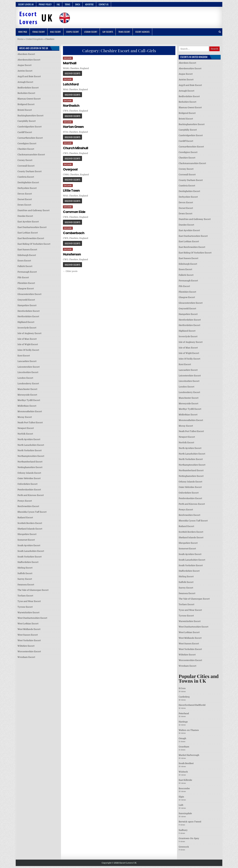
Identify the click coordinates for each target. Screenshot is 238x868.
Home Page (23, 32)
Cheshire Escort (26, 149)
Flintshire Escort (26, 283)
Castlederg (184, 697)
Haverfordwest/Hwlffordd (192, 705)
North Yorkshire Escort (30, 450)
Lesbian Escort (91, 32)
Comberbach (74, 233)
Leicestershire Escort (29, 367)
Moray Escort (25, 417)
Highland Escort (26, 322)
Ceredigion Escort (27, 143)
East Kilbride (185, 780)
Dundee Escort (25, 216)
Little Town (71, 190)
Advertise (89, 4)
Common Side (74, 212)
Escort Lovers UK (26, 4)
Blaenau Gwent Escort (29, 99)
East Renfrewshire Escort (31, 238)
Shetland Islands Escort (30, 529)
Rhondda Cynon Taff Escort (32, 512)
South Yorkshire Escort (30, 557)
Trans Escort (124, 32)
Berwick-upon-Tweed (190, 822)
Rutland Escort (25, 518)
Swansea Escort (26, 585)
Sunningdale (185, 813)
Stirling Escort (25, 568)
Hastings (183, 722)
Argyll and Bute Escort (29, 76)
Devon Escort (25, 194)
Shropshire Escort (27, 534)
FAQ (58, 4)
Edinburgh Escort (27, 255)
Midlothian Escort (27, 406)
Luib (181, 805)
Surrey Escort (25, 579)
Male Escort (55, 32)
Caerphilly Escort (27, 121)
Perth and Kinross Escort (31, 495)
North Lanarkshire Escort (31, 445)
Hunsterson (72, 254)
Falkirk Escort (25, 266)
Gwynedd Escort (26, 300)
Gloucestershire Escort (29, 294)
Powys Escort (25, 501)
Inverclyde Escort (27, 328)
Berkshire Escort (26, 93)
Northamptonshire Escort (31, 456)
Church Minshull (76, 148)
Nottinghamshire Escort (30, 467)
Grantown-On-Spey (189, 838)
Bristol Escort (25, 110)
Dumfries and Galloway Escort (33, 210)
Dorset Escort (25, 199)
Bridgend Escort (26, 104)
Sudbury (183, 830)
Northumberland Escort (30, 462)
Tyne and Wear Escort (29, 601)
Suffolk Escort (25, 573)
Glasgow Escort (26, 289)
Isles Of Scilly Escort (28, 350)
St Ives (182, 688)
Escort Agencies (142, 32)
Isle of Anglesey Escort (29, 333)
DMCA (78, 4)
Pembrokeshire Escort (29, 490)
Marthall (70, 63)
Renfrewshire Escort (28, 506)
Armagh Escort (25, 82)
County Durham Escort (30, 171)
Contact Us (104, 4)
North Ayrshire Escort (29, 439)
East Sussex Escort (27, 250)
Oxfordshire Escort (27, 484)
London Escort (25, 378)
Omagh (182, 738)
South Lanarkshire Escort (31, 551)
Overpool (70, 169)
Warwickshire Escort (28, 613)
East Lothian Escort (28, 233)
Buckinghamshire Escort (30, 116)
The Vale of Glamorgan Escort (33, 590)
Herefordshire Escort (29, 311)
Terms (67, 4)
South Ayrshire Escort (29, 545)
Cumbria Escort (26, 177)
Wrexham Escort (26, 657)
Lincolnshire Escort (28, 372)
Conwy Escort (25, 160)
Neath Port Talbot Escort (30, 423)
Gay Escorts (108, 32)
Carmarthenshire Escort (30, 138)
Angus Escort (24, 65)
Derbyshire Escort (27, 188)
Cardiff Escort (25, 132)
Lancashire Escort (27, 361)
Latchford (71, 84)
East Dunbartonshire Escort (32, 227)
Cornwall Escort (26, 166)
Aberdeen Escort (26, 54)
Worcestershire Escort (29, 651)
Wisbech (183, 772)
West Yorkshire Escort (29, 640)
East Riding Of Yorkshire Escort (34, 244)
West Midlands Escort (29, 629)
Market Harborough (189, 755)
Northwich (71, 106)
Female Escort (39, 32)
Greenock (184, 847)
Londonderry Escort (28, 384)
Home (20, 39)
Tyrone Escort (25, 607)
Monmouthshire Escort (30, 411)
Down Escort (24, 205)
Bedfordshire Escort (28, 88)
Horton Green (73, 127)
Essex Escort (24, 261)
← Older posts (70, 271)
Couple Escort (72, 32)
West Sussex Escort (28, 635)
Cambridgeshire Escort (30, 127)
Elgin (181, 797)
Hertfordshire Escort (28, 316)
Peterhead (184, 713)
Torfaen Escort (25, 596)
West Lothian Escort (28, 624)
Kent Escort (24, 356)
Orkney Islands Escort (29, 473)
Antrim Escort (25, 71)
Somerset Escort (26, 540)
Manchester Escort (27, 389)
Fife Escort (23, 277)
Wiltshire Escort (26, 646)
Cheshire (68, 58)
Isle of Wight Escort (28, 344)
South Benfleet (186, 763)
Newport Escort (26, 428)
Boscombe (184, 788)
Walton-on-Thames (189, 730)
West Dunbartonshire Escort (32, 618)
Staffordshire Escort (28, 562)
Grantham (184, 747)
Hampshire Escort (27, 305)
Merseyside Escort (27, 395)
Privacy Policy (45, 4)
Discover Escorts (72, 73)
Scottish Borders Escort (30, 523)
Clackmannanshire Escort (31, 155)
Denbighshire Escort (28, 182)
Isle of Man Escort (27, 339)
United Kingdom (34, 39)
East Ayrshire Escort (28, 222)
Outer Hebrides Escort (29, 478)
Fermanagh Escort (27, 272)
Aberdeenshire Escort (29, 60)
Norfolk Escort (25, 434)
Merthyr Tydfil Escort (29, 400)
